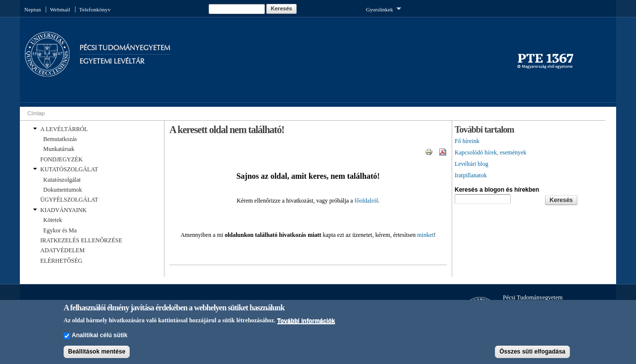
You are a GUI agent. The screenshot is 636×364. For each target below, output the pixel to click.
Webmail (60, 9)
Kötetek (53, 220)
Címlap (36, 113)
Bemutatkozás (60, 139)
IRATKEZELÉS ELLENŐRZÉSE (81, 240)
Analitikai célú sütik (99, 339)
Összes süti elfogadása (532, 355)
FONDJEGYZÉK (61, 159)
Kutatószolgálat (62, 180)
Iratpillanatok (471, 175)
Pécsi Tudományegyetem (125, 48)
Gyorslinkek (384, 9)
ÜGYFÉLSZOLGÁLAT (69, 200)
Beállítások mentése (97, 355)
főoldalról (366, 201)
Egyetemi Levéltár (112, 61)
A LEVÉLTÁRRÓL (64, 129)
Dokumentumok (63, 190)
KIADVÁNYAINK (63, 210)
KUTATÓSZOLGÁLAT (69, 169)
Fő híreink (467, 141)
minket (425, 235)
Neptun (33, 9)
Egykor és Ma (60, 230)
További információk (306, 324)
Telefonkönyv (95, 9)
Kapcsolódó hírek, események (490, 152)
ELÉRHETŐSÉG (61, 261)
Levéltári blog (472, 164)
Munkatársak (59, 149)
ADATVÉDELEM (62, 250)
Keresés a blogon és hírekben (497, 190)
